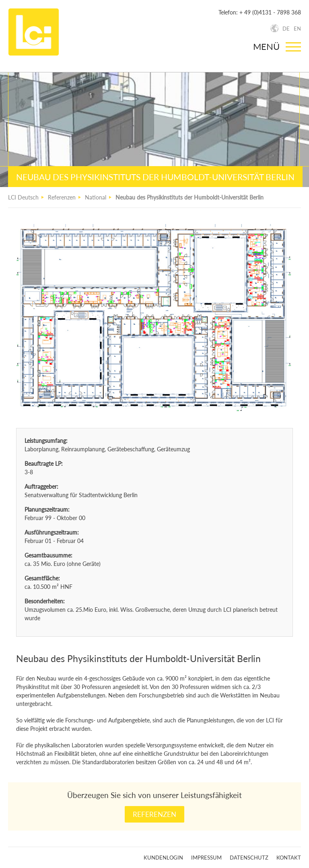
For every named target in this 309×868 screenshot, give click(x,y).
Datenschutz (249, 858)
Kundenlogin (163, 858)
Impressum (206, 858)
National (96, 197)
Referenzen (62, 197)
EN (297, 29)
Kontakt (289, 858)
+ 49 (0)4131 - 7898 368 (270, 12)
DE (286, 29)
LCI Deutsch (23, 197)
